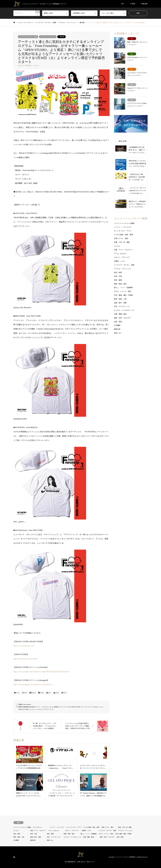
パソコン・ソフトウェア (123, 227)
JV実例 (133, 4)
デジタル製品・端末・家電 (123, 235)
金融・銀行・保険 (120, 303)
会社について (91, 862)
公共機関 (117, 325)
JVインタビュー (38, 827)
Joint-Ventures (27, 704)
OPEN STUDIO (76, 707)
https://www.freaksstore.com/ (24, 646)
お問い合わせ (81, 862)
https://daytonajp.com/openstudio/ (26, 659)
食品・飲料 (118, 272)
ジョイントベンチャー (36, 709)
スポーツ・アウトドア (122, 257)
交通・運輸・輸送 (120, 314)
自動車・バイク (120, 261)
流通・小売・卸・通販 (122, 242)
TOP (122, 4)
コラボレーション (98, 707)
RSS (14, 857)
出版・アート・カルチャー (123, 250)
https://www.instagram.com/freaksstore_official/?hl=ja (33, 684)
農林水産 (117, 329)
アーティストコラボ (65, 707)
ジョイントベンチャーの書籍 (124, 223)
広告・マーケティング (122, 306)
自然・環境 (118, 322)
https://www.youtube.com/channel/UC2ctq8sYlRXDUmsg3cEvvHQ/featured (41, 672)
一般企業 (61, 37)
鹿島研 (20, 707)
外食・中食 (118, 276)
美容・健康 (118, 280)
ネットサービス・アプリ (123, 231)
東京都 (56, 707)
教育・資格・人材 (120, 299)
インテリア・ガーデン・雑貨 (28, 37)
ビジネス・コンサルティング (124, 310)
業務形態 (26, 707)
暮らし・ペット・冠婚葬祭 (123, 288)
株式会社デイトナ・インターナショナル (41, 707)
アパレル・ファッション (48, 37)
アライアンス (47, 709)
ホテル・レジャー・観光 (123, 291)
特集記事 (144, 4)
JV (53, 709)
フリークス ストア (86, 707)
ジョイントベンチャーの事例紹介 (126, 857)
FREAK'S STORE (23, 709)
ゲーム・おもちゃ (120, 254)
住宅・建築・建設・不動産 (123, 295)
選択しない (118, 333)
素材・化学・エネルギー (123, 318)
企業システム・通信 (121, 238)
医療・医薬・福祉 (120, 284)
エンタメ (117, 246)
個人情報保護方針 (70, 862)
